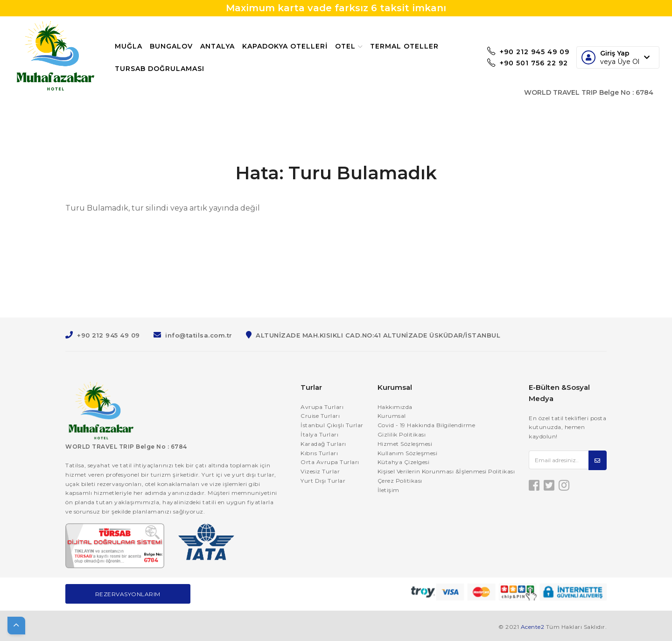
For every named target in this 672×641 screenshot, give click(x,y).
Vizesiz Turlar (320, 471)
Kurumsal (392, 416)
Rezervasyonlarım (128, 594)
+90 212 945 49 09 (522, 51)
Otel (355, 46)
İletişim (388, 490)
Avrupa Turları (322, 407)
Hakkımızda (395, 407)
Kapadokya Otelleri (291, 46)
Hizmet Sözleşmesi (405, 444)
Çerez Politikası (400, 481)
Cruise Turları (320, 416)
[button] (16, 626)
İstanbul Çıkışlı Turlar (332, 425)
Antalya (224, 46)
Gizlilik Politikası (402, 434)
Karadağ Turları (323, 444)
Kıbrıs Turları (319, 453)
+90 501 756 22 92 (521, 64)
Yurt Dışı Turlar (323, 481)
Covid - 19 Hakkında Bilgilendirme (427, 425)
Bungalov (177, 46)
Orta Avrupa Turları (330, 462)
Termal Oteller (155, 69)
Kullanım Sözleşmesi (408, 453)
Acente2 (533, 627)
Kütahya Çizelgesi (404, 462)
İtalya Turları (319, 434)
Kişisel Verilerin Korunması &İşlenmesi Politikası (446, 471)
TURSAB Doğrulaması (242, 69)
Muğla (135, 46)
